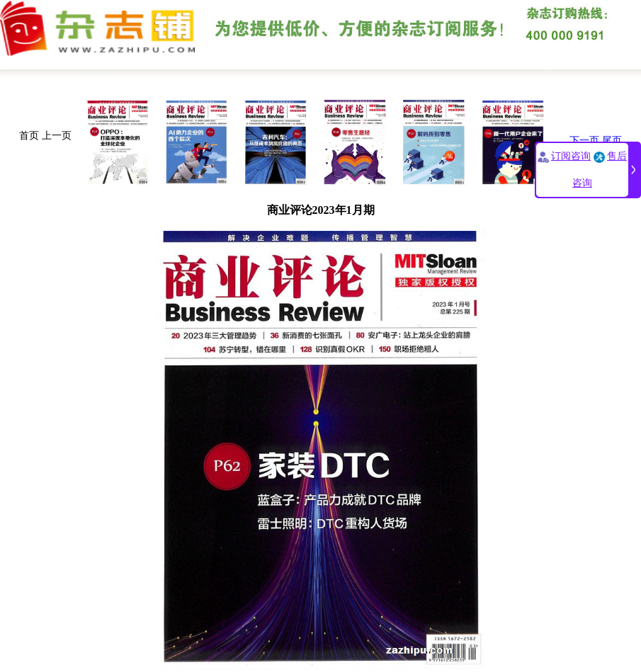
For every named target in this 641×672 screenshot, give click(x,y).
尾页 (612, 141)
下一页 (584, 141)
